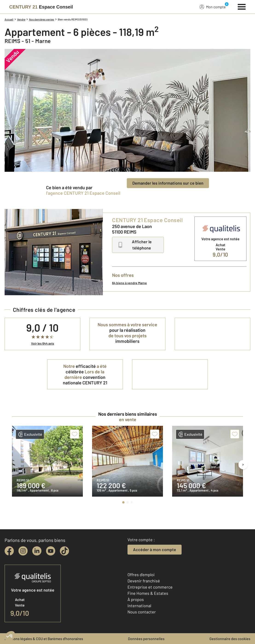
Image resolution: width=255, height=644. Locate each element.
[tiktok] (64, 551)
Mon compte (213, 7)
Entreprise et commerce (150, 587)
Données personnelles (146, 639)
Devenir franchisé (144, 581)
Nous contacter (142, 612)
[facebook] (9, 551)
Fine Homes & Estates (148, 593)
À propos (136, 599)
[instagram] (23, 551)
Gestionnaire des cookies (230, 639)
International (139, 606)
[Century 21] (41, 7)
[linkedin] (37, 551)
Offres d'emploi (141, 575)
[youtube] (51, 551)
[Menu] (242, 6)
